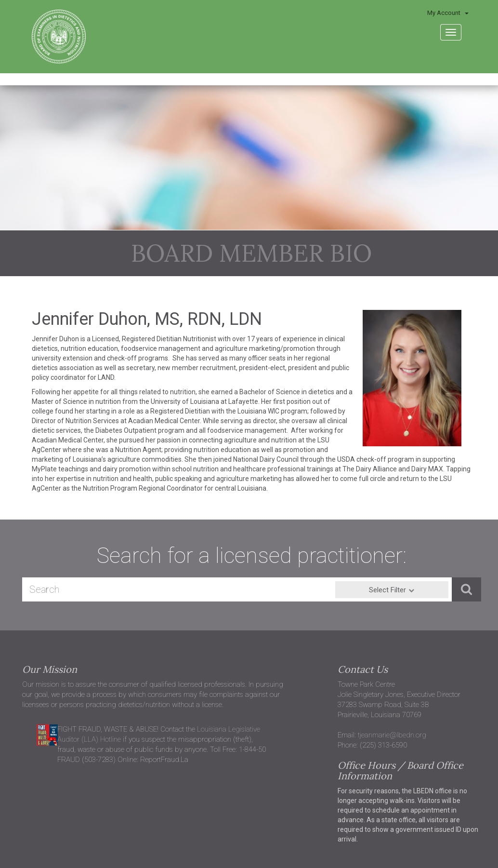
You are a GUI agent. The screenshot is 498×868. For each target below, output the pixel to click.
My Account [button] (448, 13)
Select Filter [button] (387, 590)
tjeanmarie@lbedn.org (392, 735)
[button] (466, 589)
